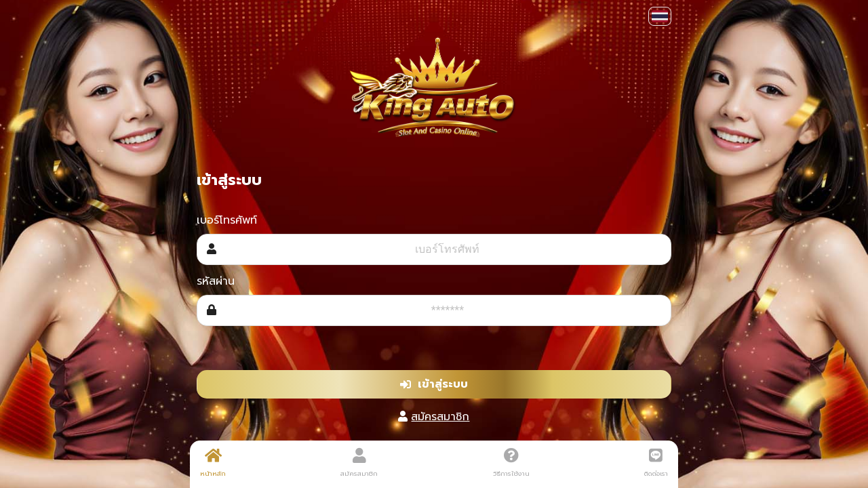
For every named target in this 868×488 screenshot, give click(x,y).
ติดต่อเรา (656, 463)
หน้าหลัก (213, 463)
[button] (660, 16)
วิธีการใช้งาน (511, 463)
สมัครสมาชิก (440, 417)
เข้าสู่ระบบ (434, 384)
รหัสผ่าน (216, 281)
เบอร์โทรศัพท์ (227, 220)
